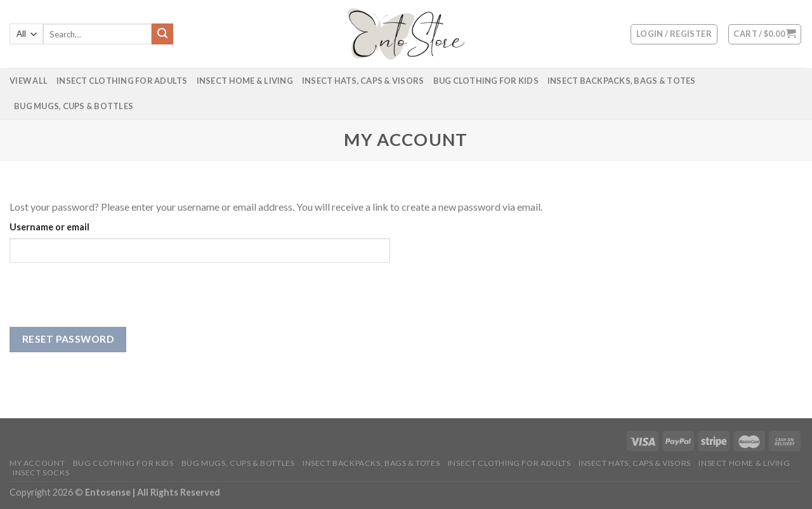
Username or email (49, 227)
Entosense (109, 492)
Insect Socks (41, 473)
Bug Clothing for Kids (486, 81)
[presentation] (106, 302)
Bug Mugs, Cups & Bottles (74, 106)
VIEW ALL (29, 81)
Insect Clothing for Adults (122, 81)
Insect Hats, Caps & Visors (363, 81)
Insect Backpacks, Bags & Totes (622, 81)
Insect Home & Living (245, 81)
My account (37, 463)
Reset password (68, 339)
